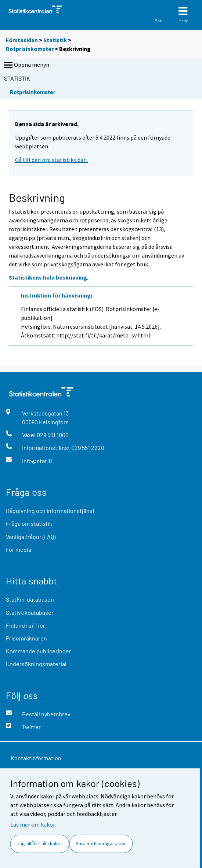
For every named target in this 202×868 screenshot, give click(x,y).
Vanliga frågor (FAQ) (31, 537)
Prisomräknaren (26, 638)
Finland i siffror (26, 625)
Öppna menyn (26, 65)
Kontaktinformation (36, 758)
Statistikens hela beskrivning (48, 277)
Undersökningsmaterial (36, 664)
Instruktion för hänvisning (56, 295)
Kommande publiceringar (38, 651)
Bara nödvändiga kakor (101, 843)
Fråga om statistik (29, 523)
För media (19, 549)
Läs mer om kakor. (33, 824)
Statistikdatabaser (30, 612)
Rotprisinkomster (30, 49)
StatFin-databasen (30, 599)
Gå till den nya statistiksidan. (51, 160)
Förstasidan (22, 40)
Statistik (55, 40)
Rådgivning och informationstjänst (50, 511)
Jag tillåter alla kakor (40, 843)
